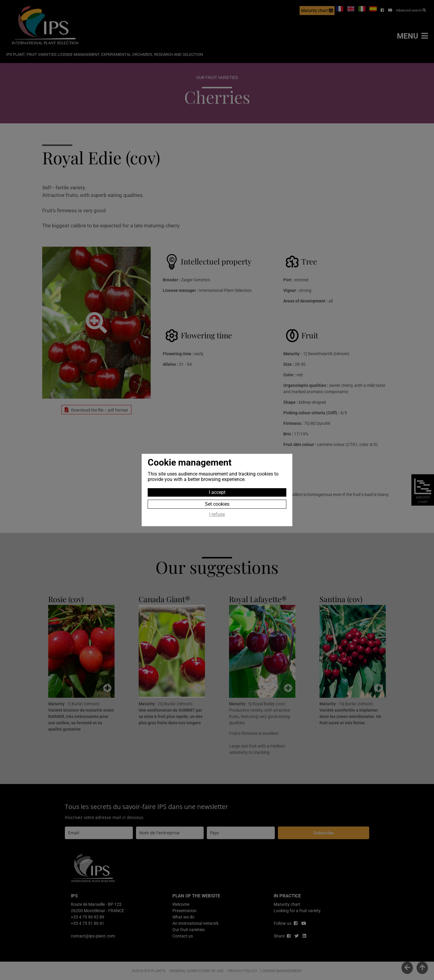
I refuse (217, 514)
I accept (217, 492)
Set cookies (217, 504)
